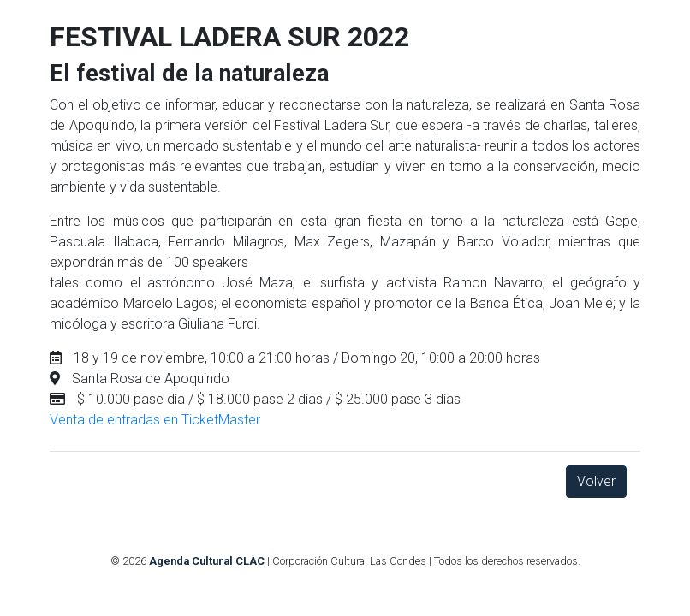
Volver (596, 481)
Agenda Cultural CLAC (207, 561)
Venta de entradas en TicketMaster (155, 420)
